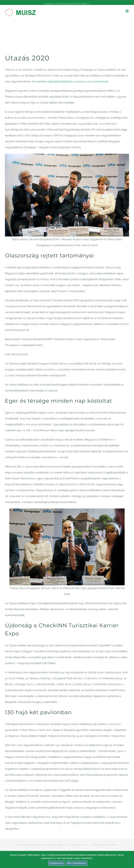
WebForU (83, 845)
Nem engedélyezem (77, 863)
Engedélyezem (56, 863)
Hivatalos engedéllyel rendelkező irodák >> (67, 4)
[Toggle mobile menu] (127, 11)
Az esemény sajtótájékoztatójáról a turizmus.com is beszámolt (70, 82)
